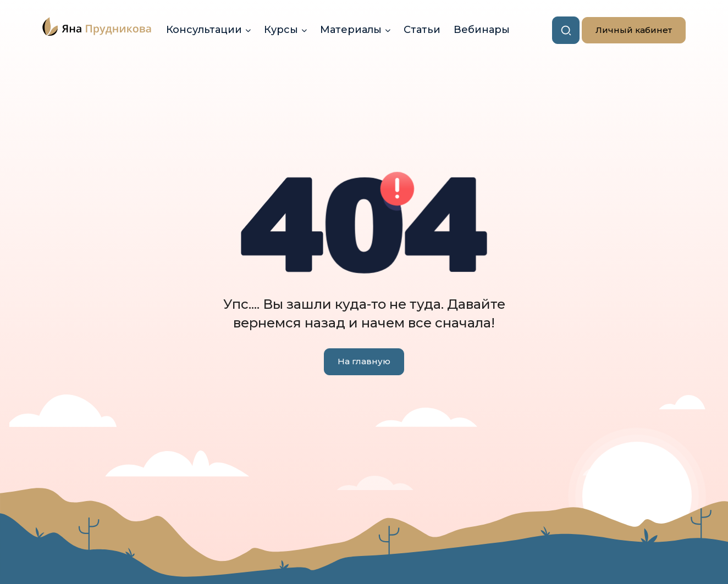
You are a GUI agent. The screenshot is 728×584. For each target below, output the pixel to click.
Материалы (351, 30)
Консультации (204, 30)
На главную (364, 361)
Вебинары (482, 30)
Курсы (281, 30)
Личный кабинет (627, 30)
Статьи (422, 30)
